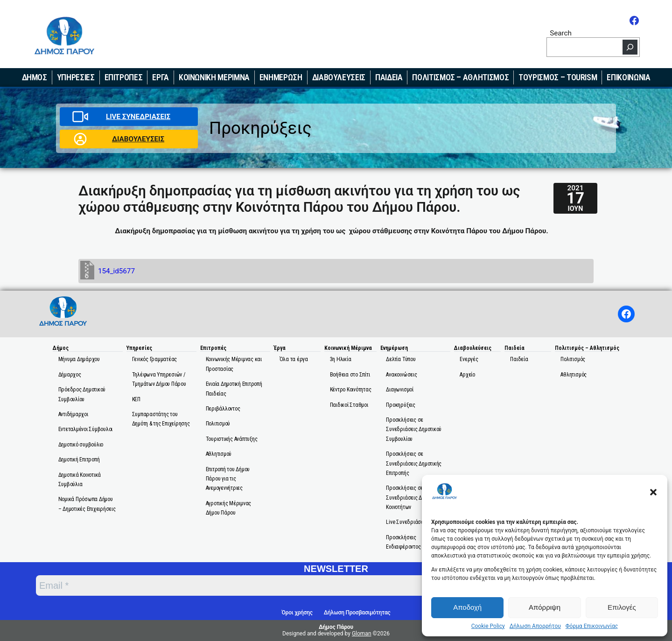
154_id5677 (116, 271)
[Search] (630, 47)
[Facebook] (634, 21)
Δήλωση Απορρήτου (535, 626)
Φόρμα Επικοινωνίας (592, 626)
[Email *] (271, 585)
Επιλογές (622, 607)
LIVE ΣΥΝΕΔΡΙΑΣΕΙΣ (138, 117)
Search (561, 33)
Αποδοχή (467, 607)
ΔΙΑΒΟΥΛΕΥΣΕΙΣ (138, 139)
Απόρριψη (545, 607)
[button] (653, 492)
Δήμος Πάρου (336, 627)
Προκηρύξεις (260, 128)
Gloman (362, 634)
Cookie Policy (488, 626)
